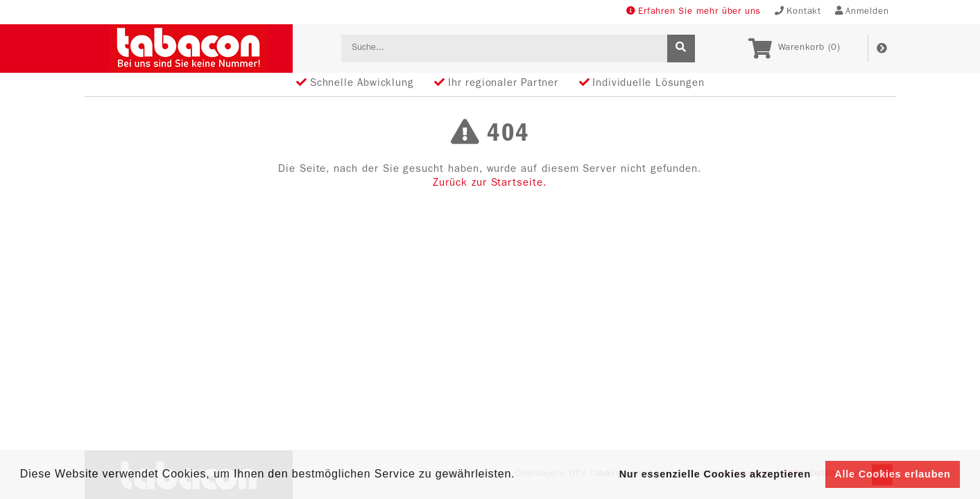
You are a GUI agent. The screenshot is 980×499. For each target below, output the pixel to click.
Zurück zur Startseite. (490, 184)
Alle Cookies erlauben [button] (892, 474)
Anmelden (862, 11)
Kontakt (798, 11)
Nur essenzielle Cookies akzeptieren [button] (715, 474)
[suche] (681, 49)
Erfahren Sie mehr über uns (694, 11)
